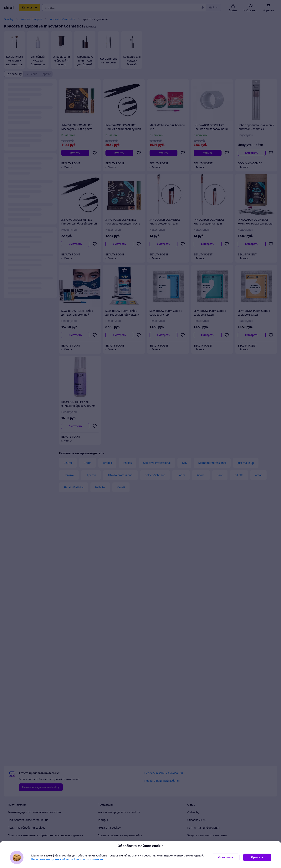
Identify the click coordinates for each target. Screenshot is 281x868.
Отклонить (226, 857)
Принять (257, 857)
